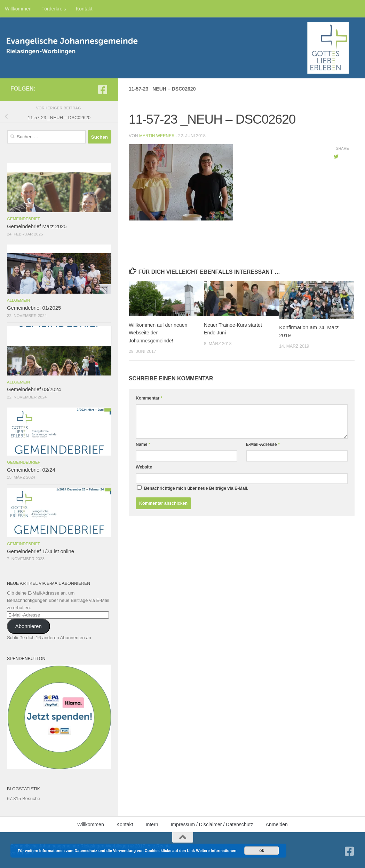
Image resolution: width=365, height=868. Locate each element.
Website (144, 467)
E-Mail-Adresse (263, 444)
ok (262, 851)
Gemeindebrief (24, 219)
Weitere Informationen (216, 851)
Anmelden (277, 824)
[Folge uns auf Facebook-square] (103, 90)
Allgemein (18, 300)
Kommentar (149, 398)
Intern (152, 824)
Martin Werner (157, 136)
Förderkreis (54, 9)
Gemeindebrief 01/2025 (34, 308)
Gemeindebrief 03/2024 (34, 389)
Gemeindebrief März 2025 (37, 226)
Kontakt (84, 9)
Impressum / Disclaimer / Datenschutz (212, 824)
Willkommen (18, 9)
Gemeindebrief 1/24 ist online (41, 551)
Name (143, 444)
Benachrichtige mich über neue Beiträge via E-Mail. (196, 488)
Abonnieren (29, 626)
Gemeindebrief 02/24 (31, 470)
